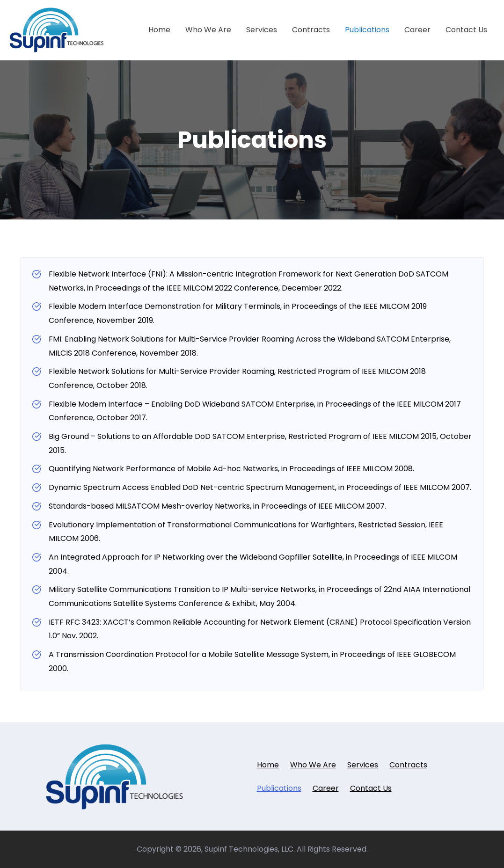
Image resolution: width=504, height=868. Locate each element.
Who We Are (208, 30)
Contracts (311, 30)
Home (159, 30)
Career (417, 30)
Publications (367, 30)
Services (262, 30)
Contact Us (466, 30)
